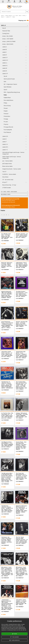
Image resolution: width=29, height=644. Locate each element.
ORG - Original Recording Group (12, 92)
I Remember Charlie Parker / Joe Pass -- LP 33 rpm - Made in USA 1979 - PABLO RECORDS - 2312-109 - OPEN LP (7, 354)
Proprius (6, 124)
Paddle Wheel (7, 98)
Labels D (5, 55)
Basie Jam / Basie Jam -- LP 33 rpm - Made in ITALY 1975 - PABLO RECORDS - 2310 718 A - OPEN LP (7, 265)
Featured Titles (6, 31)
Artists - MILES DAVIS (8, 44)
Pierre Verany (7, 106)
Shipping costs (24, 20)
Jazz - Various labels (7, 161)
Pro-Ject (6, 122)
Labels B (5, 49)
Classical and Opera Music (8, 201)
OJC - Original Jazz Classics (10, 84)
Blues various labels (7, 166)
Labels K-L (5, 66)
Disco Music (5, 177)
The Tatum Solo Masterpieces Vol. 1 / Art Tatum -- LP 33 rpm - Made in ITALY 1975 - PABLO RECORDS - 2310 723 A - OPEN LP (21, 476)
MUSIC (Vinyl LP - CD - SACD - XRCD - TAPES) (15, 16)
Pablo (5, 95)
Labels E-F (5, 58)
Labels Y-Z (5, 150)
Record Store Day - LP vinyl (9, 185)
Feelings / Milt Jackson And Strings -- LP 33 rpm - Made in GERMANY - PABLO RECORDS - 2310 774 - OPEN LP (22, 416)
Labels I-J (5, 63)
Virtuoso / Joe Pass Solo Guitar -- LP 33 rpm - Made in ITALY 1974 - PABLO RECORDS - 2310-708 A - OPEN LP (22, 324)
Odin (5, 82)
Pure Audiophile (8, 130)
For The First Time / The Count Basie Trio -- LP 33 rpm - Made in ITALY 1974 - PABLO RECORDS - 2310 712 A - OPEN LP (7, 416)
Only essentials (14, 637)
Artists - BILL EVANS (8, 36)
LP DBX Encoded (6, 188)
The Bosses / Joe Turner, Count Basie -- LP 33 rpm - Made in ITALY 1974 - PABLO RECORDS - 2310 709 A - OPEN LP (7, 540)
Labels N (5, 71)
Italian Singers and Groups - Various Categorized (12, 157)
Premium (6, 114)
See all (4, 28)
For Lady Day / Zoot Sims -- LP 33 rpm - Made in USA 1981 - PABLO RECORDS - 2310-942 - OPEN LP (7, 236)
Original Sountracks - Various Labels (12, 169)
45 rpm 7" (5, 182)
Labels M (5, 68)
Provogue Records (8, 127)
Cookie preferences (14, 640)
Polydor (6, 111)
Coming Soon (6, 33)
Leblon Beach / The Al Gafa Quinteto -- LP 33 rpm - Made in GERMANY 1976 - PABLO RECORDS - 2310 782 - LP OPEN (22, 265)
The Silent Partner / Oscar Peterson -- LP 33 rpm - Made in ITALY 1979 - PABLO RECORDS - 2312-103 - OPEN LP (22, 294)
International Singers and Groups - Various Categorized (13, 153)
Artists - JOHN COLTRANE (9, 41)
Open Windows (8, 87)
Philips (5, 103)
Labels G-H (5, 60)
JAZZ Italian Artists (7, 164)
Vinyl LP (3, 17)
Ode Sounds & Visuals (9, 79)
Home (2, 16)
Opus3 (5, 90)
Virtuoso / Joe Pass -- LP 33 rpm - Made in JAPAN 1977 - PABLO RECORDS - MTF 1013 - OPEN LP (22, 236)
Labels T (5, 142)
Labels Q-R (5, 136)
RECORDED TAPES (6, 194)
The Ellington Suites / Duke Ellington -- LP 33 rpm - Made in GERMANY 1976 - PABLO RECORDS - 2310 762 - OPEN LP (7, 444)
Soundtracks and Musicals (8, 202)
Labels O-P (9, 17)
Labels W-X (5, 147)
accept (14, 634)
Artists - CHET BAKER (8, 39)
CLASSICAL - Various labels (9, 174)
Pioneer (6, 108)
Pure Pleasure (7, 132)
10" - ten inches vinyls (8, 180)
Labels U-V (5, 144)
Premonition (7, 116)
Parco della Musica (8, 100)
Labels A (4, 47)
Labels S (4, 139)
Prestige (6, 119)
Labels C (4, 52)
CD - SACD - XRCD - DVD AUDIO (9, 192)
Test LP (4, 172)
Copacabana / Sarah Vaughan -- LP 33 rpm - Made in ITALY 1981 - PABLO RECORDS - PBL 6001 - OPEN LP (21, 602)
